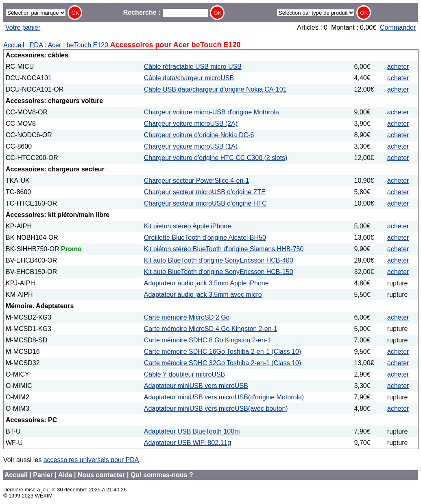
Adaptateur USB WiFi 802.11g (188, 443)
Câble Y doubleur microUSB (185, 374)
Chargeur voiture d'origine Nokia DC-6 (199, 135)
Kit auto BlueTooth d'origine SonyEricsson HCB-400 (219, 260)
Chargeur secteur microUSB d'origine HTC (205, 203)
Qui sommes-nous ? (162, 475)
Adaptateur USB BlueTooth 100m (192, 431)
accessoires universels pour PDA (91, 460)
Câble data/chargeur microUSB (189, 78)
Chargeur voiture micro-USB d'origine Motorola (212, 112)
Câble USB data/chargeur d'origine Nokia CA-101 (215, 89)
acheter (398, 67)
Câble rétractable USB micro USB (193, 67)
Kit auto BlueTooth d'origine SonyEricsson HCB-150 (219, 272)
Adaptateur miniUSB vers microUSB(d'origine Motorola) (224, 397)
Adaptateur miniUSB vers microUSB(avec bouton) (216, 409)
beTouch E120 (87, 45)
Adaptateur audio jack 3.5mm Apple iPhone (206, 283)
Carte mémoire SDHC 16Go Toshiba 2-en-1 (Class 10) (223, 352)
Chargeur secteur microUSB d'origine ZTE (205, 192)
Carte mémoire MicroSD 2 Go (187, 317)
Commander (398, 27)
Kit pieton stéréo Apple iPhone (188, 226)
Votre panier (23, 27)
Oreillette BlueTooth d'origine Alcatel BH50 (205, 238)
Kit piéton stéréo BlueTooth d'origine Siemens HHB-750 (224, 249)
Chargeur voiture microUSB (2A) (191, 124)
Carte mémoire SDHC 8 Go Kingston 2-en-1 (207, 340)
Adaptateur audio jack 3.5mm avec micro (203, 295)
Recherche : (166, 12)
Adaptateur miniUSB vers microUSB (196, 386)
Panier (43, 475)
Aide (65, 475)
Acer (54, 45)
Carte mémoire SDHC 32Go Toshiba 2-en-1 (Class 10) (223, 363)
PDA (36, 45)
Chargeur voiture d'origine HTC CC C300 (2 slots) (216, 158)
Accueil (14, 45)
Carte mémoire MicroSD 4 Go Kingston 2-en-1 (211, 329)
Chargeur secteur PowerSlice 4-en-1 (197, 181)
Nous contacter (101, 475)
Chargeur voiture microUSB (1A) (191, 146)
